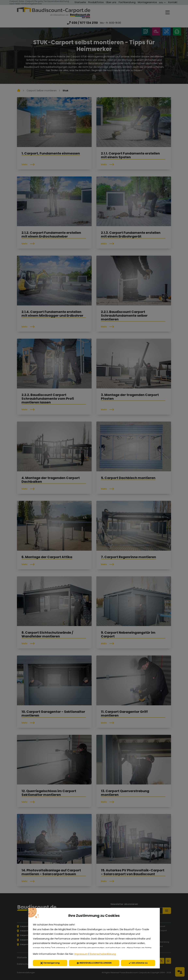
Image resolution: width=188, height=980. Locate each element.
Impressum (81, 954)
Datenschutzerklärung (103, 954)
